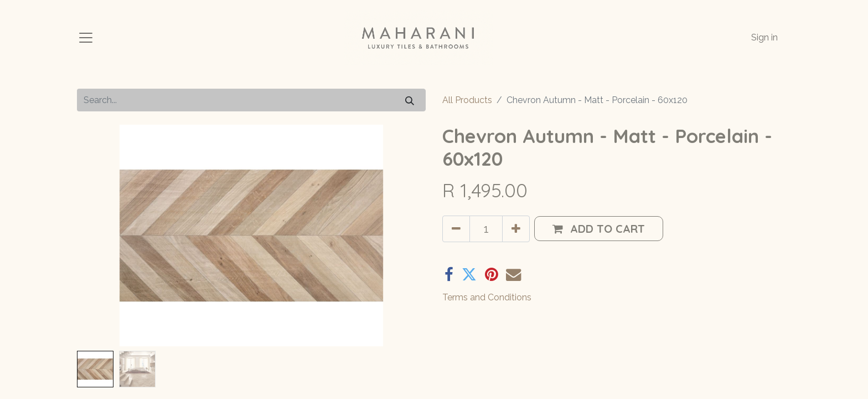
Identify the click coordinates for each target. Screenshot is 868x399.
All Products (467, 100)
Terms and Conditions (487, 297)
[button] (599, 229)
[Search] (410, 100)
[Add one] (516, 229)
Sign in (764, 37)
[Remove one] (456, 229)
